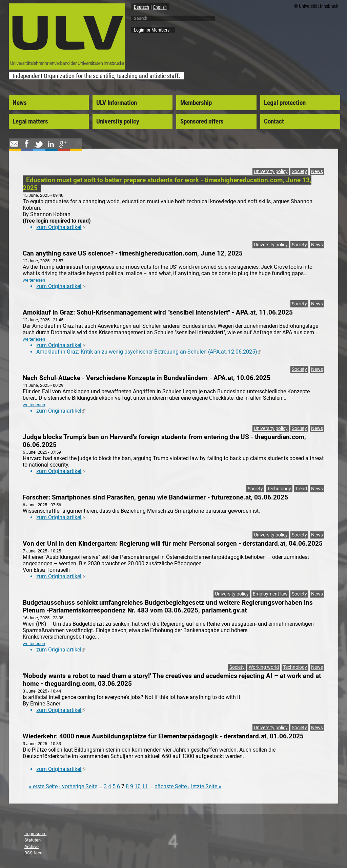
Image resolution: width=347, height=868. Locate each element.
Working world (264, 667)
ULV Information (117, 103)
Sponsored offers (202, 121)
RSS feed (33, 853)
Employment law (270, 594)
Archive (32, 846)
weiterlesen (34, 280)
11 (145, 786)
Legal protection (285, 103)
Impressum (35, 834)
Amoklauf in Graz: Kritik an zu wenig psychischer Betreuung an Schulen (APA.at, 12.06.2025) (149, 352)
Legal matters (30, 121)
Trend (301, 489)
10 (138, 786)
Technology (279, 489)
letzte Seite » (206, 786)
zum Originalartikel (61, 227)
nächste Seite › (172, 786)
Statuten (33, 840)
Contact (274, 121)
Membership (196, 103)
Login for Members (152, 30)
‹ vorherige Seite (78, 786)
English (160, 7)
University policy (118, 121)
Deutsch (141, 7)
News (20, 103)
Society (299, 172)
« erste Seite (43, 786)
